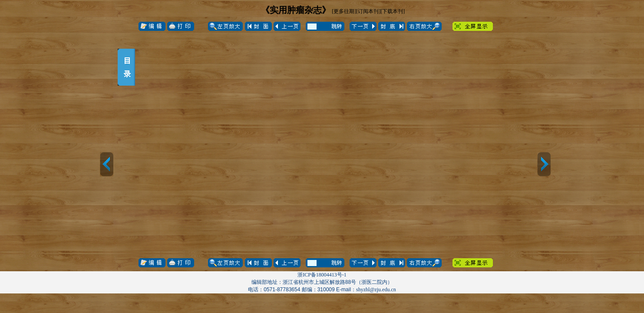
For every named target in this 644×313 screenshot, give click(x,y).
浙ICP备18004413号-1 (322, 275)
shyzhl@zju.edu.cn (376, 290)
